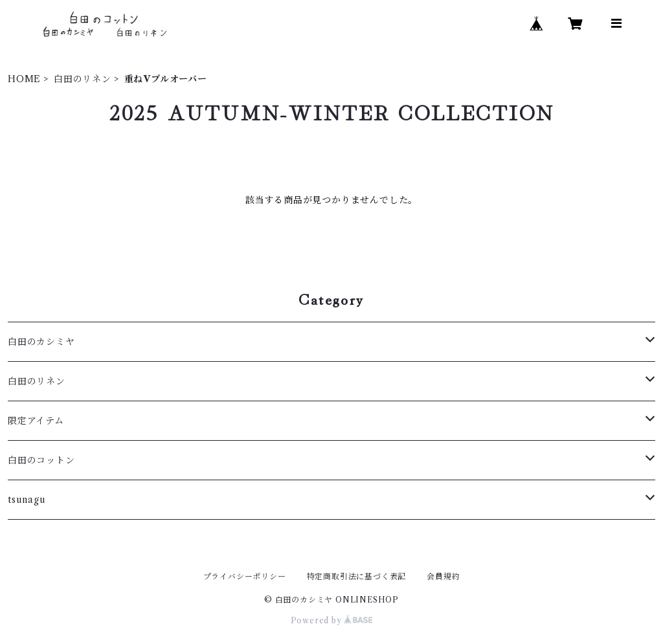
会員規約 (443, 576)
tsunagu (27, 500)
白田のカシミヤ (41, 342)
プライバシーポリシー (245, 576)
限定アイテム (36, 421)
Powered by (332, 620)
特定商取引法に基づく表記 (357, 576)
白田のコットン (41, 460)
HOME (24, 79)
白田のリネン (83, 79)
